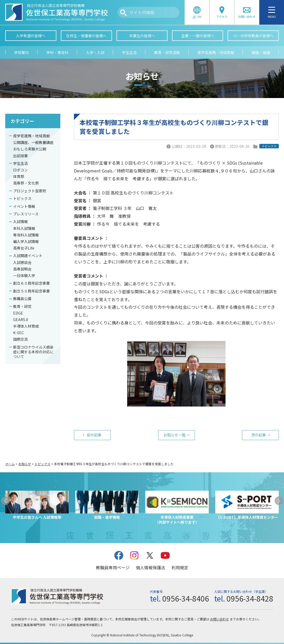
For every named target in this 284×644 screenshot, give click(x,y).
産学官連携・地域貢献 (216, 52)
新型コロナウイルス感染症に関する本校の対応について (33, 352)
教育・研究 (22, 306)
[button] (5, 501)
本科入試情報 (24, 228)
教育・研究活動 (167, 52)
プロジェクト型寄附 (30, 191)
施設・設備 (261, 52)
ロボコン (20, 170)
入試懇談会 (22, 262)
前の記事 (94, 435)
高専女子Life (24, 248)
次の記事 (259, 435)
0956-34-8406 (186, 598)
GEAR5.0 (21, 320)
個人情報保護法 (151, 567)
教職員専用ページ (113, 567)
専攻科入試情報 (26, 235)
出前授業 (20, 156)
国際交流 (20, 339)
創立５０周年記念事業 (31, 291)
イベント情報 (24, 206)
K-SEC (18, 333)
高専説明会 (22, 269)
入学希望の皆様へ (31, 36)
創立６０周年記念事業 (31, 283)
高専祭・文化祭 (26, 183)
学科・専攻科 (57, 52)
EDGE (18, 313)
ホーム (10, 464)
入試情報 (20, 221)
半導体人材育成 (26, 326)
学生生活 (129, 52)
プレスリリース (26, 214)
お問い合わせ (219, 619)
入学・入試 (95, 52)
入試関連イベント (28, 256)
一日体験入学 (24, 275)
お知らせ (25, 464)
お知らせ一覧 (174, 435)
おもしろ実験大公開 (30, 149)
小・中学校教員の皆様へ (253, 36)
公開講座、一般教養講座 (33, 142)
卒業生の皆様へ (142, 36)
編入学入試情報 (26, 241)
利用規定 (180, 567)
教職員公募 (22, 299)
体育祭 (19, 176)
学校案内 (22, 52)
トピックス (22, 198)
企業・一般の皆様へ (198, 36)
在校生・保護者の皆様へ (86, 36)
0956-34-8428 (250, 598)
